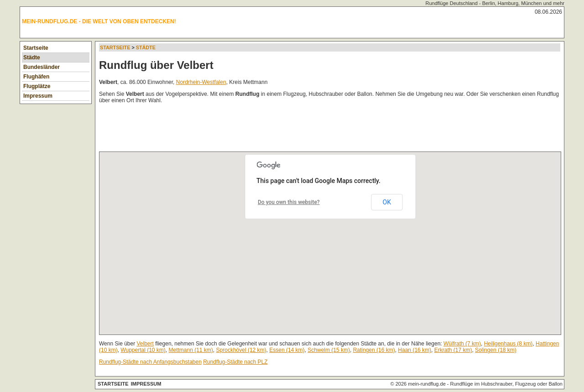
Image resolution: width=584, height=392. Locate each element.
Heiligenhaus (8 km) (508, 344)
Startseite (36, 48)
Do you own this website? (289, 202)
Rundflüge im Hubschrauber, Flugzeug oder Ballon (506, 384)
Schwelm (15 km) (329, 350)
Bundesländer (42, 67)
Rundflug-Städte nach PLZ (235, 362)
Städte (32, 57)
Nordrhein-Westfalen (201, 82)
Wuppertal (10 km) (143, 350)
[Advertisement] (265, 130)
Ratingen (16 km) (374, 350)
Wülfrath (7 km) (462, 344)
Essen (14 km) (287, 350)
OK (387, 202)
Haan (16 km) (415, 350)
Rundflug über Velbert (156, 65)
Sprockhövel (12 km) (241, 350)
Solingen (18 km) (496, 350)
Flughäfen (36, 77)
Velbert (145, 344)
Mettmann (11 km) (191, 350)
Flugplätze (37, 86)
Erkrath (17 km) (453, 350)
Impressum (38, 96)
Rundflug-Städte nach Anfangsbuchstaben (150, 362)
